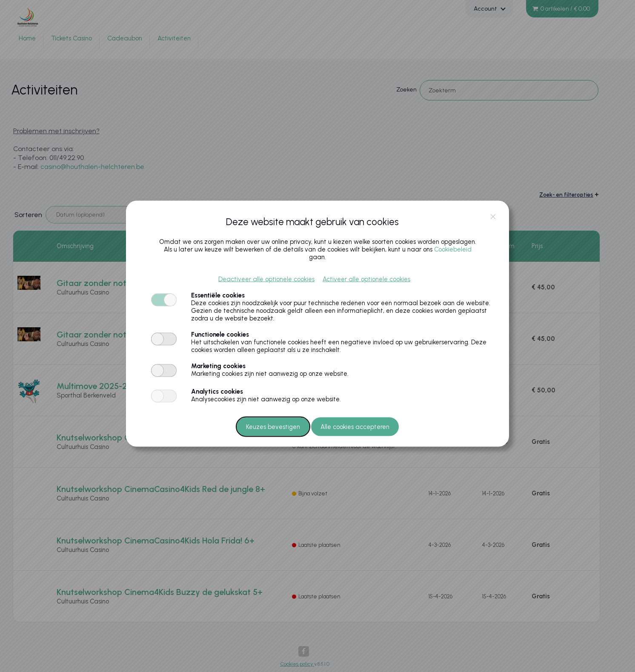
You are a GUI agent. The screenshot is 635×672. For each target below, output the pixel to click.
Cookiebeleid (453, 249)
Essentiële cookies (218, 295)
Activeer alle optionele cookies (366, 279)
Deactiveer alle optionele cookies (266, 279)
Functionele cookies (220, 335)
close (493, 216)
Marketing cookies (218, 366)
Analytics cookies (217, 392)
